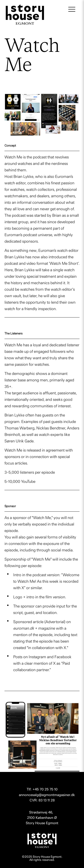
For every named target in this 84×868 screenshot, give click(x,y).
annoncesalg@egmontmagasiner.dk (47, 795)
